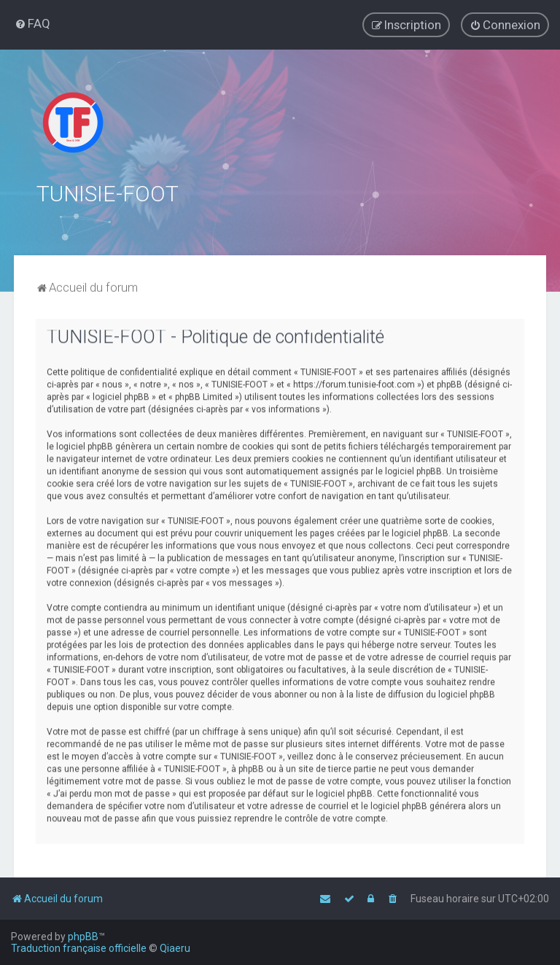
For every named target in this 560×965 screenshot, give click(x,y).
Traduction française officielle (79, 948)
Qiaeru (175, 948)
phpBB (83, 937)
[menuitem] (32, 23)
